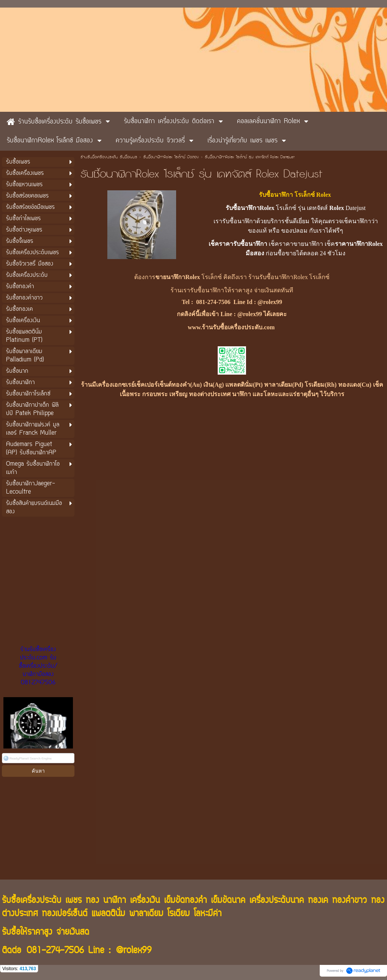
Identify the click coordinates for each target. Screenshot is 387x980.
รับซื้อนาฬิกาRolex (250, 208)
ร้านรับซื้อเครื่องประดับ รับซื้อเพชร (109, 157)
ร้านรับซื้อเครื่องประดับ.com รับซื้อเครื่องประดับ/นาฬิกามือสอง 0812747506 (38, 666)
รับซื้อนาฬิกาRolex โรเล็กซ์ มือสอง (171, 157)
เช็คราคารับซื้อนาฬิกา (238, 244)
